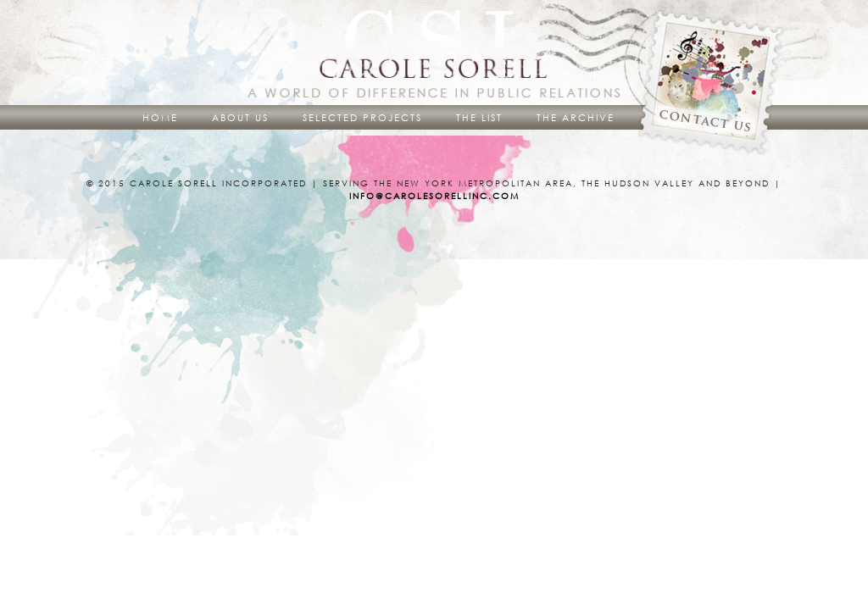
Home (160, 118)
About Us (240, 118)
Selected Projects (362, 118)
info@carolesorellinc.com (434, 196)
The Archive (576, 118)
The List (479, 118)
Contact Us (714, 83)
